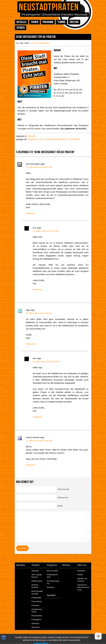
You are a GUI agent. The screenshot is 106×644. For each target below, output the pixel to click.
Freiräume (35, 605)
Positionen (51, 587)
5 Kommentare (43, 43)
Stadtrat (49, 139)
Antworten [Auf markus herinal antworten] (31, 465)
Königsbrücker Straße (37, 611)
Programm (48, 22)
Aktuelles (21, 22)
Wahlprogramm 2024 (52, 576)
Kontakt (80, 575)
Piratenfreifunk (37, 616)
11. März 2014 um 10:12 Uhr (46, 231)
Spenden (20, 28)
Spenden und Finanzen (82, 580)
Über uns (74, 22)
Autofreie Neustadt (35, 586)
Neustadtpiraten (49, 7)
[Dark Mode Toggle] (98, 636)
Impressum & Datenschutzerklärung (83, 587)
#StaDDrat (32, 139)
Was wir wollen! (53, 571)
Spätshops (35, 623)
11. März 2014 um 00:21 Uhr (39, 167)
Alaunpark (35, 571)
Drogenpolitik (36, 598)
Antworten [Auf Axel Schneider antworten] (31, 213)
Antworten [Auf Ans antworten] (37, 289)
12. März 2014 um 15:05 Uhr (46, 361)
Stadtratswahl (60, 139)
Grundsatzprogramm (53, 582)
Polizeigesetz (36, 620)
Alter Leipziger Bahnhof (37, 576)
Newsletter (81, 571)
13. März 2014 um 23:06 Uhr (39, 441)
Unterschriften (73, 139)
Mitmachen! (36, 627)
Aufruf (41, 139)
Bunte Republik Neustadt (37, 593)
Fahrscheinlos (37, 602)
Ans (32, 43)
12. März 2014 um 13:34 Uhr (39, 313)
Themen (35, 22)
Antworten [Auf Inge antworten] (31, 344)
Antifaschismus (37, 581)
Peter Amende (56, 634)
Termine (61, 22)
